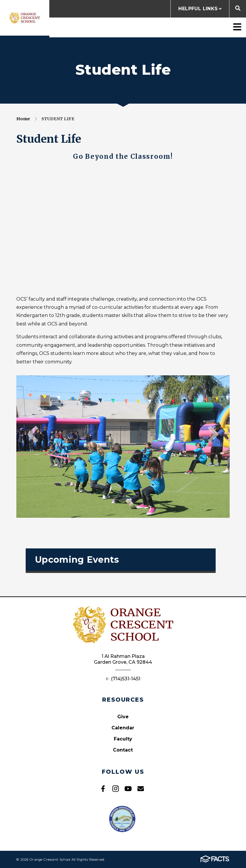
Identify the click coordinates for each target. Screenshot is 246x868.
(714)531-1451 (126, 679)
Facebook (103, 789)
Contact (123, 750)
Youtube (128, 789)
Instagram (116, 789)
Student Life (58, 119)
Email (141, 789)
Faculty (123, 739)
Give (123, 717)
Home (23, 119)
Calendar (123, 728)
